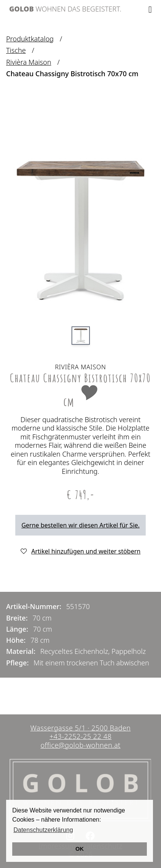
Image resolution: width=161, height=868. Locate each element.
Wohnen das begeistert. (65, 9)
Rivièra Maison (29, 62)
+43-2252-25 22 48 (80, 736)
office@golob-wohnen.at (80, 745)
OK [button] (80, 849)
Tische (16, 50)
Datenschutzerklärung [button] (43, 830)
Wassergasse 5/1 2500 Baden (80, 728)
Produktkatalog (30, 39)
